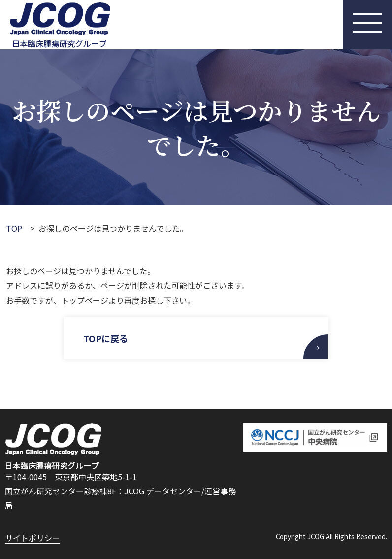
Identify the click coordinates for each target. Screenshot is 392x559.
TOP (14, 228)
